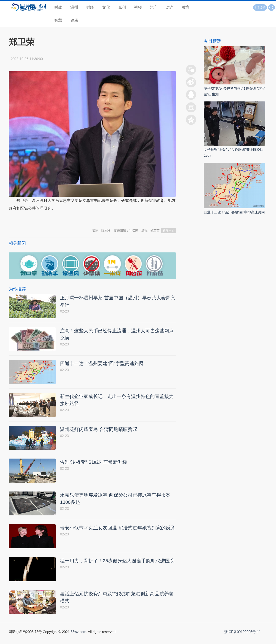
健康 (74, 20)
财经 (90, 7)
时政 (58, 7)
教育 (186, 7)
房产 (170, 7)
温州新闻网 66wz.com (47, 219)
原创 (122, 7)
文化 (106, 7)
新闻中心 (169, 230)
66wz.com (78, 639)
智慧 (58, 20)
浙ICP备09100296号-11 (242, 639)
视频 (138, 7)
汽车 (154, 7)
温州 (74, 7)
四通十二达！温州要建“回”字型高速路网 (234, 212)
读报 (260, 8)
